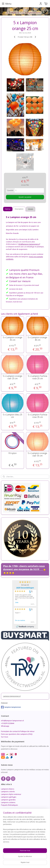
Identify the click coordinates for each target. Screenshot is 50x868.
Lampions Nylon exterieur (11, 794)
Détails (31, 209)
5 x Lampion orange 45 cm (37, 339)
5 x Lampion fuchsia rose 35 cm (38, 416)
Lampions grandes (8, 800)
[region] (25, 830)
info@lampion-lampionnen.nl (12, 721)
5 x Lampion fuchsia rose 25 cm (38, 377)
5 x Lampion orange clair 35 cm (37, 454)
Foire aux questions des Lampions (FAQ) (17, 734)
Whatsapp (5, 726)
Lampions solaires (8, 802)
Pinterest (4, 703)
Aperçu (8, 209)
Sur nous (5, 737)
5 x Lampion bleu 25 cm (13, 416)
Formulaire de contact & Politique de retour (18, 731)
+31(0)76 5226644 (8, 723)
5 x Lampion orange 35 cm (13, 339)
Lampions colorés (8, 791)
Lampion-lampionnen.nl (12, 696)
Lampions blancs (8, 789)
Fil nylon (13, 453)
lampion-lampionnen (11, 707)
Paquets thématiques (9, 805)
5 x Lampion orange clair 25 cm (13, 377)
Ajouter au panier (25, 197)
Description (19, 209)
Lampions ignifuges (9, 797)
